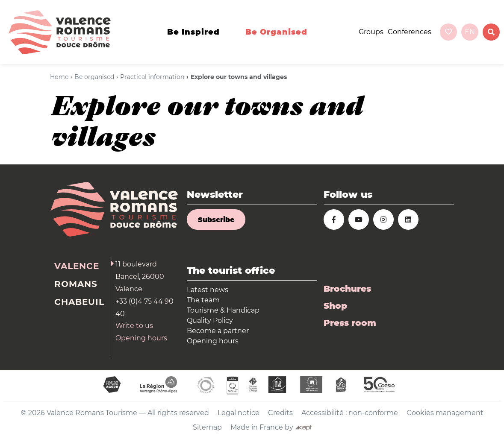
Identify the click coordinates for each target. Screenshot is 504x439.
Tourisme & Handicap (223, 310)
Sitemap (207, 427)
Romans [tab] (76, 284)
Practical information (152, 77)
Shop (335, 306)
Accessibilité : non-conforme (350, 413)
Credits (280, 413)
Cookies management (445, 413)
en (470, 32)
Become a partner (218, 331)
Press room (350, 323)
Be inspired (193, 32)
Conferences (410, 32)
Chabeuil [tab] (79, 302)
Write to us (134, 326)
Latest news (208, 290)
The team (203, 300)
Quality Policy (210, 320)
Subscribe (216, 220)
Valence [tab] (77, 266)
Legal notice (239, 413)
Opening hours (141, 338)
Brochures (347, 289)
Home (59, 77)
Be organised (276, 32)
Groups (371, 32)
